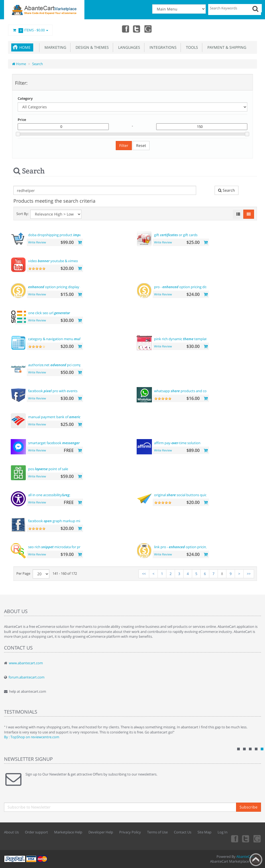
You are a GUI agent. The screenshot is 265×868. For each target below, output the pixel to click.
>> (249, 574)
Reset (141, 145)
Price (22, 120)
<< (144, 574)
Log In (223, 832)
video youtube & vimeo (53, 261)
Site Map (204, 832)
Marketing (54, 47)
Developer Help (101, 832)
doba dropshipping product (58, 235)
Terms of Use (157, 832)
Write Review (37, 242)
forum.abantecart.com (27, 677)
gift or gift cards (176, 235)
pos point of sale (48, 469)
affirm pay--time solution (177, 443)
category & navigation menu (59, 339)
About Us (11, 832)
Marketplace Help (68, 832)
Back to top (256, 860)
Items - (30, 30)
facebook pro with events (53, 391)
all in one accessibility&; (49, 495)
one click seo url (49, 313)
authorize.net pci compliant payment (66, 365)
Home (25, 47)
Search (38, 64)
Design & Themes (91, 47)
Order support (36, 832)
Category (25, 98)
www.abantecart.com (26, 663)
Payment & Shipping (226, 47)
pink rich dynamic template (181, 339)
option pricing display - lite (57, 287)
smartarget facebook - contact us (64, 443)
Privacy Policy (130, 832)
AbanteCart (245, 856)
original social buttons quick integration (191, 495)
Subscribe (249, 807)
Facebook (125, 29)
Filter (124, 145)
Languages (128, 47)
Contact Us (183, 832)
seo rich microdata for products (60, 547)
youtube (148, 29)
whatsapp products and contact (184, 391)
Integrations (162, 47)
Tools (191, 47)
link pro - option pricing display (187, 547)
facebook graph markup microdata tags (64, 521)
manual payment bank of (55, 417)
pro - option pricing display (184, 287)
